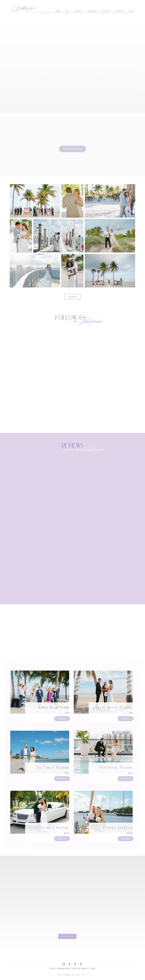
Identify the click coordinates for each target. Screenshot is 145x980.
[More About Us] (67, 936)
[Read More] (62, 719)
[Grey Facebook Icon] (70, 964)
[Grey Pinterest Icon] (81, 964)
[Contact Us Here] (72, 149)
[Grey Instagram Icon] (64, 964)
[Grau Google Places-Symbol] (75, 964)
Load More (72, 297)
